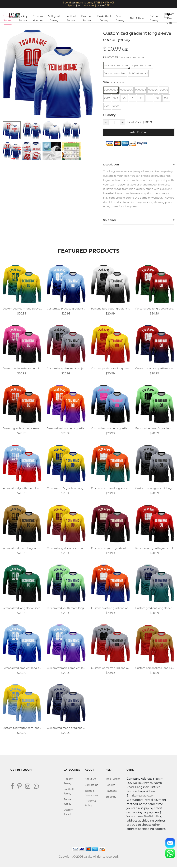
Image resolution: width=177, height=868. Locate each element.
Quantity (109, 115)
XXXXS (164, 90)
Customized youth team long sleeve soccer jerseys (22, 729)
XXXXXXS (141, 90)
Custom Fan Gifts (169, 18)
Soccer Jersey (120, 18)
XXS (116, 98)
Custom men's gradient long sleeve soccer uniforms (155, 489)
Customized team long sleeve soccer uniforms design (111, 489)
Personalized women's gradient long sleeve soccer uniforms (66, 429)
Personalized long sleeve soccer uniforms (155, 309)
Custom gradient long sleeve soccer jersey (22, 429)
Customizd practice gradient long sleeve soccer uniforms (66, 309)
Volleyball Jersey (54, 18)
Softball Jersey (154, 18)
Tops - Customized (142, 65)
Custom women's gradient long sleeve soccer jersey (111, 669)
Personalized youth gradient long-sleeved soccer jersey (155, 549)
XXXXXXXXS (111, 91)
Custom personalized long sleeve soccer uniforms (155, 669)
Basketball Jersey (104, 18)
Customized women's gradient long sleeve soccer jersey (111, 429)
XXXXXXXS (126, 90)
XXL (166, 98)
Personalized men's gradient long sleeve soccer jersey (155, 429)
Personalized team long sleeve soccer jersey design (22, 549)
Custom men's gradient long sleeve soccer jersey (66, 489)
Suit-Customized (138, 73)
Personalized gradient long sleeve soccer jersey (22, 669)
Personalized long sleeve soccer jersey (22, 609)
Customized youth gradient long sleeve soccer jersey (22, 369)
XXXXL (116, 106)
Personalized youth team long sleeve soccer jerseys (22, 489)
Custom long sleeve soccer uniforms (66, 549)
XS (124, 98)
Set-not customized (115, 73)
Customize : (124, 57)
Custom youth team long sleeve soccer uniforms (111, 369)
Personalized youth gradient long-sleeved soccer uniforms (111, 309)
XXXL (107, 106)
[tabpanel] (48, 74)
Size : (114, 82)
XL (158, 98)
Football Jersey (71, 18)
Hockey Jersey (23, 18)
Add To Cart (139, 132)
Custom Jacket (8, 18)
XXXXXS (153, 90)
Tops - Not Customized (117, 66)
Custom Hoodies (38, 18)
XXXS (107, 98)
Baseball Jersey (87, 18)
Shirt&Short (137, 18)
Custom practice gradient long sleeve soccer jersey (111, 609)
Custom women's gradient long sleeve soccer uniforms (66, 669)
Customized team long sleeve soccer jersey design (22, 309)
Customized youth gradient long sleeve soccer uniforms (111, 549)
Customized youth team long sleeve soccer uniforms (66, 609)
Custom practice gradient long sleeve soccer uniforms (155, 369)
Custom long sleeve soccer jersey (66, 369)
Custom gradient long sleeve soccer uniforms (155, 609)
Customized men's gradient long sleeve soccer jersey (66, 729)
